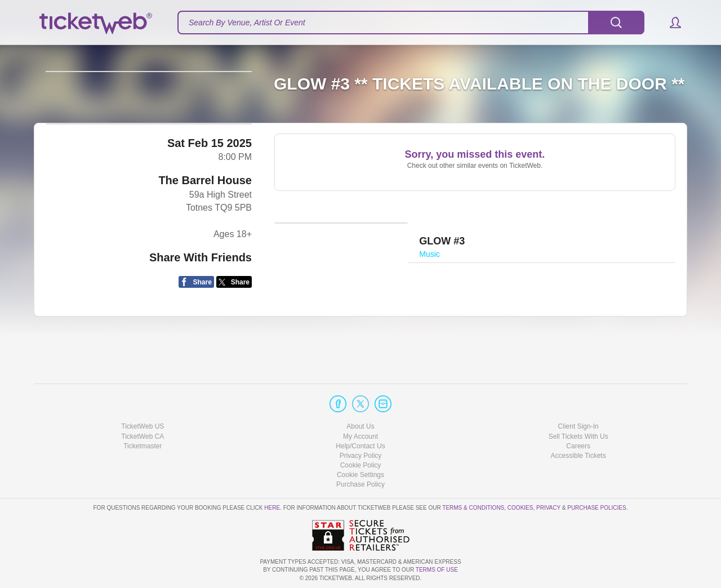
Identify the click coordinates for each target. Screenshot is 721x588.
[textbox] (411, 23)
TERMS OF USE (437, 570)
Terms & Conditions (473, 508)
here (272, 508)
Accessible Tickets (578, 456)
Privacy (548, 508)
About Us (360, 427)
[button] (670, 23)
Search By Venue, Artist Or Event (247, 23)
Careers (578, 446)
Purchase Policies (597, 508)
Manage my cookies (361, 475)
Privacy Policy (361, 456)
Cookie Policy (361, 465)
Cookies (520, 508)
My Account (360, 436)
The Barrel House (205, 243)
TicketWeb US (143, 427)
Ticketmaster (143, 446)
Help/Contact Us (360, 446)
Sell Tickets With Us (578, 436)
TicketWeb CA (143, 436)
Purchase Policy (360, 484)
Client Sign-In (578, 427)
